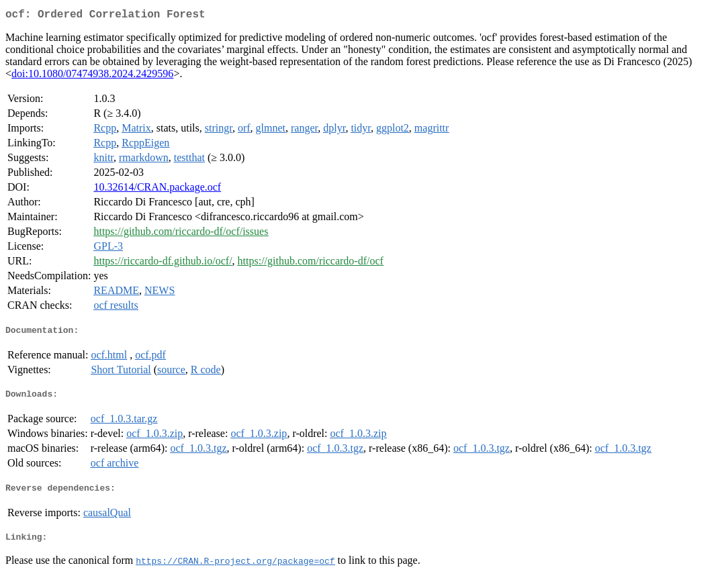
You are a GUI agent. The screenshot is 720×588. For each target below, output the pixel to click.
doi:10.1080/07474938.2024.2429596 (92, 76)
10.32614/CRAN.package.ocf (157, 190)
